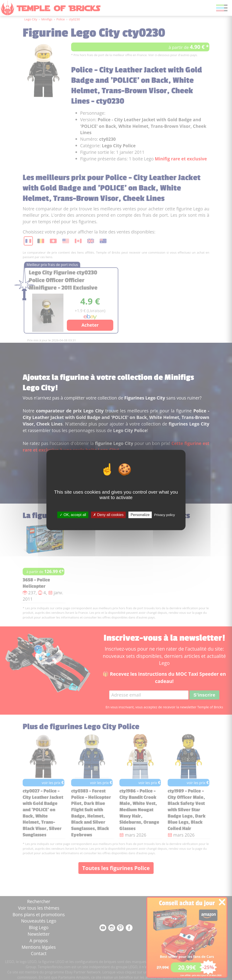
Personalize (140, 515)
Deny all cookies (108, 515)
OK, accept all (73, 515)
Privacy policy (164, 515)
